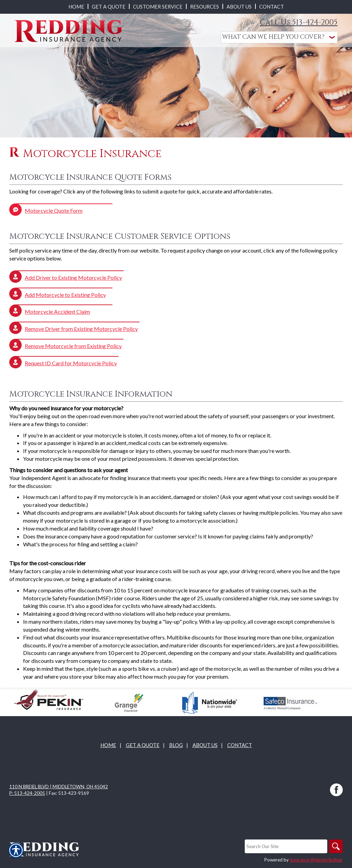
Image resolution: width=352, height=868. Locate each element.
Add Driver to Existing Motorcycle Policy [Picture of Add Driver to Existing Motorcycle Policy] (73, 277)
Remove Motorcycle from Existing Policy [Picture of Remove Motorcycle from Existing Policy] (73, 346)
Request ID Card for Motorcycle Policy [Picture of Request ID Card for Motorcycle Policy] (71, 363)
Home (108, 745)
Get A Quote (143, 745)
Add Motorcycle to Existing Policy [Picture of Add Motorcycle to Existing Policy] (65, 295)
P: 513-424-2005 (27, 793)
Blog (176, 745)
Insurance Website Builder (316, 860)
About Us (205, 745)
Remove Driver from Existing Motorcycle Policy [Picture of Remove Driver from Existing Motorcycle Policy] (81, 329)
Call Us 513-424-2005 (299, 23)
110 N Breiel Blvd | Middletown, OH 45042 (59, 787)
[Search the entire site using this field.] (286, 846)
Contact (240, 745)
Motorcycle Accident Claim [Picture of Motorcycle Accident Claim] (57, 311)
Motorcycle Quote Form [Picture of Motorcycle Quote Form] (54, 210)
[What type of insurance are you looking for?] (279, 37)
